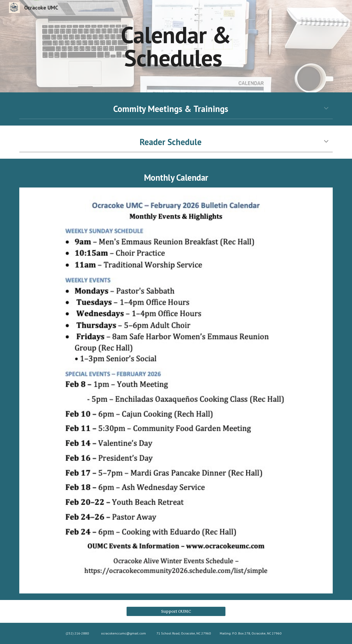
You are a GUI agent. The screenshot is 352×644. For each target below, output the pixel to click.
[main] (176, 46)
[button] (326, 109)
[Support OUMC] (176, 611)
